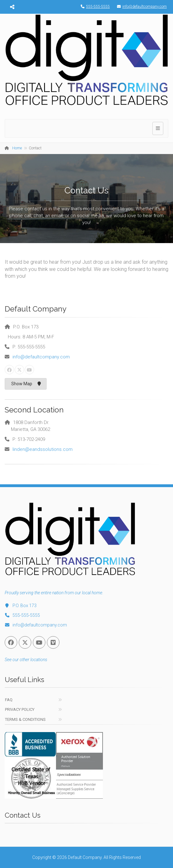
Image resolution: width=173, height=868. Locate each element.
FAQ (9, 700)
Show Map (26, 384)
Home (17, 148)
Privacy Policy (20, 709)
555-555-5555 (94, 7)
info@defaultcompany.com (140, 7)
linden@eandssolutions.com (43, 449)
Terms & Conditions (25, 719)
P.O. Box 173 (21, 606)
